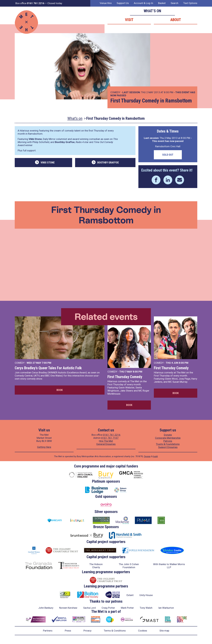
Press (68, 631)
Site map (164, 631)
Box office (30, 3)
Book (60, 390)
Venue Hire (106, 3)
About (176, 20)
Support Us (123, 3)
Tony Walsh (146, 608)
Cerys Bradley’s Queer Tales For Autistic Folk (48, 368)
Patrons (168, 441)
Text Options (190, 3)
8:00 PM (138, 372)
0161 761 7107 (110, 438)
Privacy (87, 631)
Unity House (146, 595)
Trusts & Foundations (168, 444)
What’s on (152, 11)
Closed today (55, 3)
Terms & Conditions (115, 631)
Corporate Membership (168, 438)
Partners (48, 631)
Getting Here (44, 447)
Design (147, 456)
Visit (129, 20)
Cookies (143, 631)
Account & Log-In (143, 3)
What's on (75, 118)
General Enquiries (106, 444)
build (155, 456)
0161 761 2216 (112, 435)
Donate (168, 435)
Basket (162, 3)
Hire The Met (106, 441)
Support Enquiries (168, 447)
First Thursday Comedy (125, 377)
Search (174, 3)
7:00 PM (47, 363)
